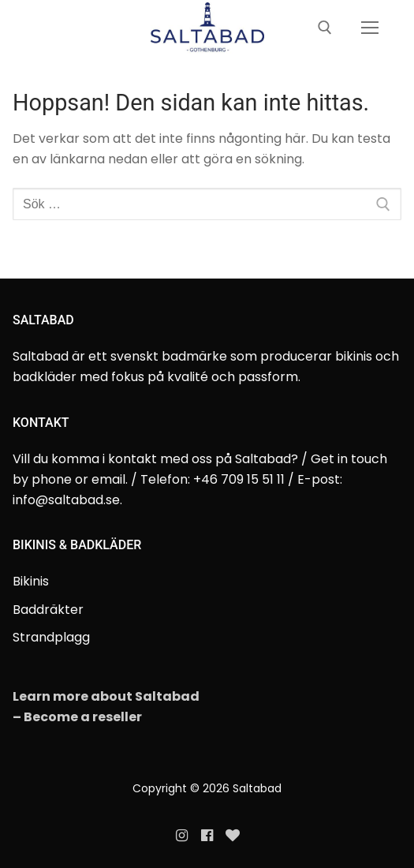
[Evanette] (233, 836)
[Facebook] (207, 836)
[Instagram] (181, 836)
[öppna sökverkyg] (325, 28)
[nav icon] (370, 28)
